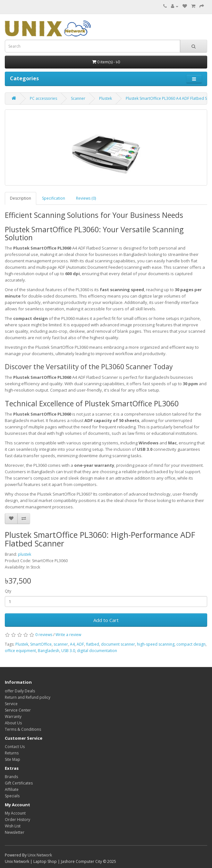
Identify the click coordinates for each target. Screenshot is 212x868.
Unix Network (40, 855)
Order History (17, 820)
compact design (191, 644)
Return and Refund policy (28, 697)
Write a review (68, 635)
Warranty (13, 717)
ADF (80, 644)
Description (21, 198)
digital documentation (97, 651)
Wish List (13, 826)
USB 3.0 (68, 651)
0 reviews (44, 635)
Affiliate (12, 789)
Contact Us (15, 747)
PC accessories (43, 98)
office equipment (20, 651)
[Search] (194, 46)
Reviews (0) (86, 198)
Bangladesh (49, 651)
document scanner (118, 644)
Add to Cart (106, 620)
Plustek (106, 98)
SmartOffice (41, 644)
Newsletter (15, 832)
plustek (25, 554)
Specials (12, 796)
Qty (8, 591)
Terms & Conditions (23, 729)
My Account (15, 813)
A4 (72, 644)
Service (11, 704)
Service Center (18, 710)
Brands (11, 777)
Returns (12, 753)
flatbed (93, 644)
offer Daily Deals (20, 691)
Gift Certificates (19, 783)
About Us (13, 723)
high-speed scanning (156, 644)
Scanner (78, 98)
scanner (61, 644)
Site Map (13, 759)
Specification (54, 198)
